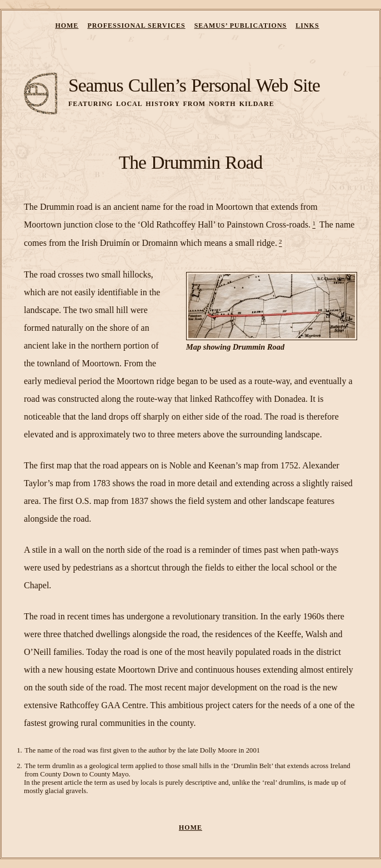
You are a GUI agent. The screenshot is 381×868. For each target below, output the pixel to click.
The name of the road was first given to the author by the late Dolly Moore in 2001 (142, 750)
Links (307, 26)
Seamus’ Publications (241, 26)
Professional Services (136, 26)
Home (67, 26)
